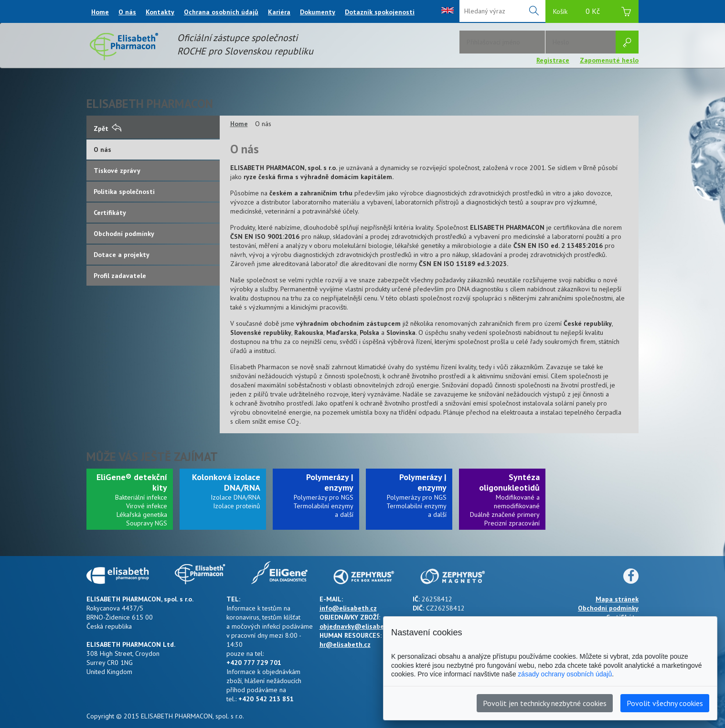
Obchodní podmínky (124, 234)
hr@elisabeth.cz (345, 644)
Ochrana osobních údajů (221, 12)
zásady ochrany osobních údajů (565, 674)
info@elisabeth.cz (348, 608)
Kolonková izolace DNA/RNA (226, 482)
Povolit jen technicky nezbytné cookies (545, 703)
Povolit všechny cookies (665, 703)
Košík (592, 13)
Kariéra (279, 12)
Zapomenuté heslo (609, 60)
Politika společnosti (124, 192)
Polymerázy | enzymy (330, 482)
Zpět (107, 128)
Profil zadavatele (120, 276)
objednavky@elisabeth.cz (359, 626)
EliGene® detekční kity (132, 482)
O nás (127, 12)
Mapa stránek (617, 599)
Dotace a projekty (122, 255)
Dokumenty (318, 12)
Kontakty (160, 12)
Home (100, 12)
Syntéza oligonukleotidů (509, 482)
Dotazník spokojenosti (380, 12)
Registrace (553, 60)
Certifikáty (110, 213)
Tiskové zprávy (117, 171)
